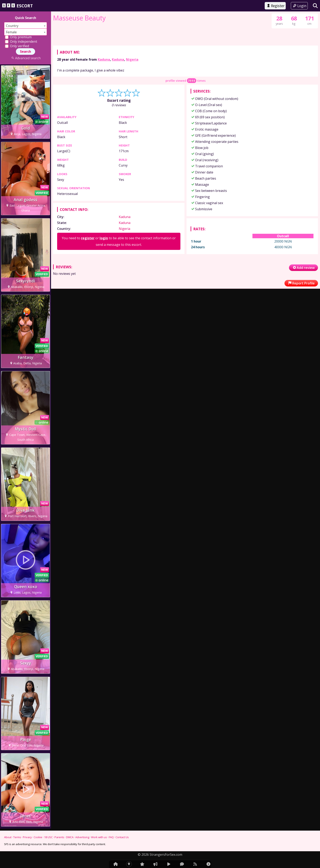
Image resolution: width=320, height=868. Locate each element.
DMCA (70, 837)
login (104, 361)
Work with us (99, 837)
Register (275, 6)
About (8, 837)
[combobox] (26, 26)
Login (299, 6)
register (88, 361)
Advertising (82, 837)
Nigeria (132, 182)
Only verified (17, 46)
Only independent (21, 41)
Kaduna (104, 182)
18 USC (48, 837)
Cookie (38, 837)
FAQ (111, 837)
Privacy (27, 837)
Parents (59, 837)
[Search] (315, 6)
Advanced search (25, 58)
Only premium (18, 37)
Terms (17, 837)
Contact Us (122, 837)
